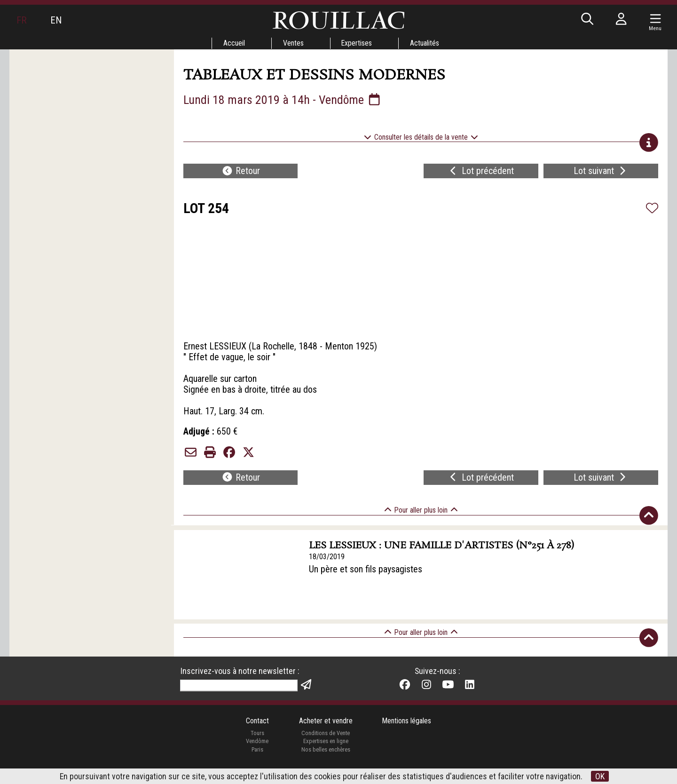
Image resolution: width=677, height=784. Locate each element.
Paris (257, 756)
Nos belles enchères (325, 756)
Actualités (425, 43)
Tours (257, 740)
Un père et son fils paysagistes (366, 576)
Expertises (357, 43)
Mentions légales (407, 728)
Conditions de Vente (326, 740)
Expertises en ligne (325, 748)
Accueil (234, 43)
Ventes (293, 43)
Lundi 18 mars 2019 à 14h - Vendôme (283, 100)
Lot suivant (601, 172)
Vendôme (257, 748)
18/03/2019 (327, 563)
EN (56, 20)
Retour (241, 172)
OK (600, 776)
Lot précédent (481, 172)
